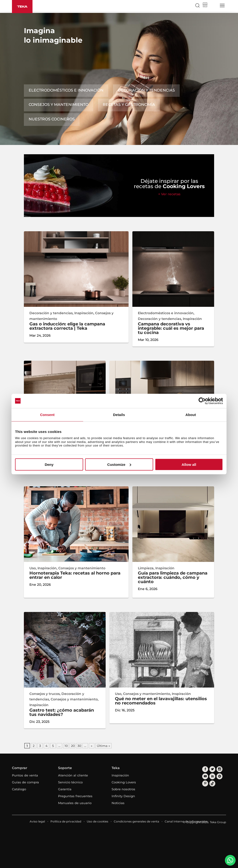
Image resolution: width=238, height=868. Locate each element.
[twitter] (212, 769)
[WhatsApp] (230, 860)
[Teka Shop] (205, 6)
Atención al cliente (73, 775)
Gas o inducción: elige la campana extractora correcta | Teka (67, 326)
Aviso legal (37, 821)
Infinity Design (123, 796)
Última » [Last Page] (103, 746)
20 (73, 746)
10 (66, 746)
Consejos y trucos (45, 694)
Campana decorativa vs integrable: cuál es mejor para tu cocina (171, 328)
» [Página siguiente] (92, 746)
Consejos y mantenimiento (59, 105)
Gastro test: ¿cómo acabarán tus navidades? (62, 712)
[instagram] (219, 769)
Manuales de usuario (75, 803)
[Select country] (213, 5)
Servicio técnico (70, 782)
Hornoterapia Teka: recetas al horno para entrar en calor (75, 575)
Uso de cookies (97, 821)
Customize (119, 465)
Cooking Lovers (124, 782)
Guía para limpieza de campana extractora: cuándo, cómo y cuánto (173, 577)
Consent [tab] (47, 414)
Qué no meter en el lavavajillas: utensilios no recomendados (161, 701)
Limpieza (146, 568)
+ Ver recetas (169, 194)
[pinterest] (205, 783)
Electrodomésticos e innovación (66, 90)
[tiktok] (212, 783)
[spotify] (219, 776)
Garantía (65, 789)
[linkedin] (212, 776)
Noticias (118, 803)
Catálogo (19, 789)
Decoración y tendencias (146, 90)
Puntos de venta (25, 775)
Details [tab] (119, 414)
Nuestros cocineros (52, 119)
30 (79, 746)
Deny (49, 465)
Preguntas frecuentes (75, 796)
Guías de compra (25, 782)
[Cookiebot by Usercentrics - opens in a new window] (202, 401)
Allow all (189, 465)
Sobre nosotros (123, 789)
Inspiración (84, 313)
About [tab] (191, 414)
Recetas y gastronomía (129, 105)
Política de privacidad (66, 821)
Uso (33, 568)
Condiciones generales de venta (136, 821)
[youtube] (205, 776)
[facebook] (205, 769)
